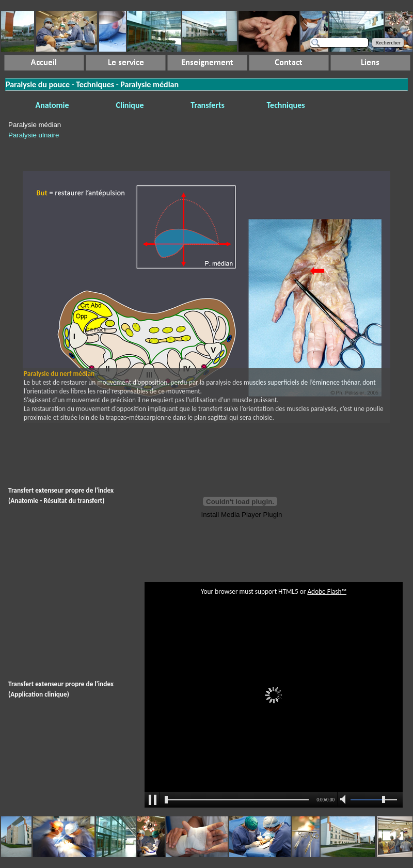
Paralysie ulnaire (34, 135)
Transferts (208, 105)
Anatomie (52, 105)
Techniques (286, 105)
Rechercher (388, 43)
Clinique (130, 105)
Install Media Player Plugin (241, 515)
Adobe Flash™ (327, 591)
